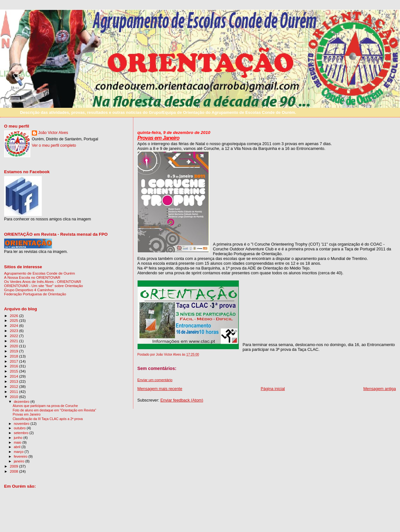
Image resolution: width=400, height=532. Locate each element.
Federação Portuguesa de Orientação (35, 294)
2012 (15, 386)
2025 (15, 320)
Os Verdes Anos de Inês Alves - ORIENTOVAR (43, 281)
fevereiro (21, 456)
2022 (15, 336)
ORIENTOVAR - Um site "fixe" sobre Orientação (44, 286)
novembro (22, 424)
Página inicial (273, 389)
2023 (15, 331)
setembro (22, 433)
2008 (15, 471)
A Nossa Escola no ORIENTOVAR (32, 277)
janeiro (19, 461)
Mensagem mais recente (160, 389)
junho (19, 438)
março (19, 452)
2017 (15, 361)
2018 (15, 356)
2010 (15, 397)
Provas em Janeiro (158, 138)
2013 (15, 381)
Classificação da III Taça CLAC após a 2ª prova (48, 419)
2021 (15, 341)
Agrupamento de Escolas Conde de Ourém (40, 273)
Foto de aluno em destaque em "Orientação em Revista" (55, 410)
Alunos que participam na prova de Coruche (45, 406)
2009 (15, 466)
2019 (15, 351)
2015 (15, 371)
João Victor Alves (53, 133)
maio (18, 442)
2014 (15, 376)
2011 (15, 392)
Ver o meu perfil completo (54, 145)
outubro (20, 428)
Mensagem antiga (380, 389)
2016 (15, 366)
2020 (15, 346)
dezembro (22, 402)
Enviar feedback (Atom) (182, 400)
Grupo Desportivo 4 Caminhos (29, 290)
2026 (15, 316)
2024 (15, 325)
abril (18, 447)
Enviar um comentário (155, 380)
